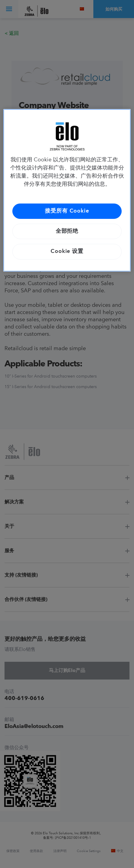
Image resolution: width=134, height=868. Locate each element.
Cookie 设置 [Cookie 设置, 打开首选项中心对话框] (67, 251)
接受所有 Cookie (67, 211)
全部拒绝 (67, 231)
